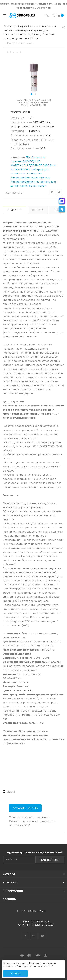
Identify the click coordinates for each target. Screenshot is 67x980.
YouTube (42, 933)
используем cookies (21, 963)
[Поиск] (53, 16)
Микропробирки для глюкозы (30, 178)
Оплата (38, 210)
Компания (10, 883)
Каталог (9, 874)
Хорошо (16, 973)
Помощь (9, 899)
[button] (32, 94)
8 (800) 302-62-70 (33, 911)
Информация (13, 891)
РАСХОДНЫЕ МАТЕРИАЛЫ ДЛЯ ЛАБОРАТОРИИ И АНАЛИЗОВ (33, 165)
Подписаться (50, 860)
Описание (14, 210)
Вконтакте (25, 933)
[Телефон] (47, 16)
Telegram (34, 933)
